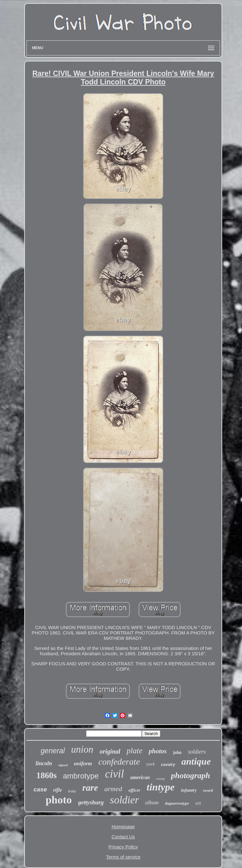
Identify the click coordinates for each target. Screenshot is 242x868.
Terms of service (123, 857)
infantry (189, 790)
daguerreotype (177, 803)
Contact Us (123, 837)
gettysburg (91, 802)
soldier (124, 800)
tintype (161, 787)
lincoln (44, 763)
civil (114, 774)
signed (63, 765)
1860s (46, 775)
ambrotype (81, 776)
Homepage (123, 827)
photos (158, 751)
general (53, 751)
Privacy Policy (123, 847)
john (177, 752)
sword (208, 790)
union (82, 749)
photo (59, 800)
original (110, 751)
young (161, 778)
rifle (58, 790)
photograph (190, 775)
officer (134, 790)
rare (90, 788)
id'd (198, 803)
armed (113, 789)
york (150, 764)
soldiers (197, 752)
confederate (119, 762)
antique (196, 761)
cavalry (168, 764)
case (40, 789)
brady (72, 791)
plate (135, 751)
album (152, 803)
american (140, 777)
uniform (83, 764)
